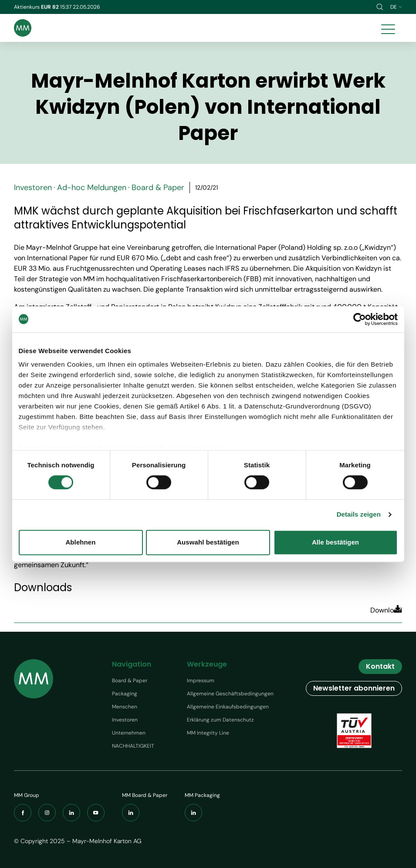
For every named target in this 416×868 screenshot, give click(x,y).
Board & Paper (130, 681)
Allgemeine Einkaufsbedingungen (228, 707)
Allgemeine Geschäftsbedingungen (230, 694)
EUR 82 (51, 7)
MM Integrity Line (208, 733)
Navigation (132, 664)
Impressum (201, 681)
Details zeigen (359, 515)
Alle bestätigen (335, 542)
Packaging (125, 694)
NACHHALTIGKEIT (133, 746)
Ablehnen (80, 542)
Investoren (125, 720)
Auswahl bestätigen (208, 542)
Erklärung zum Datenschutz (220, 720)
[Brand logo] (23, 28)
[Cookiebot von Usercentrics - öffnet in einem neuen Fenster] (360, 319)
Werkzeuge (207, 664)
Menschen (125, 707)
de (396, 7)
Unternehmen (129, 733)
